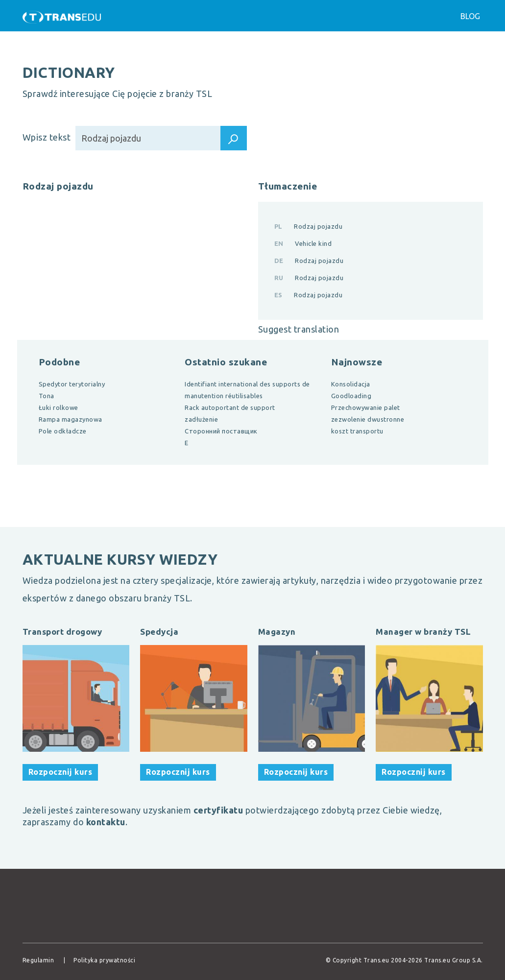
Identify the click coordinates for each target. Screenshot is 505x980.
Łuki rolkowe (59, 407)
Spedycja (159, 632)
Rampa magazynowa (71, 419)
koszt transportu (357, 431)
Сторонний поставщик (221, 431)
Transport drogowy (62, 632)
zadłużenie (201, 419)
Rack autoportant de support (230, 407)
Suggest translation (299, 329)
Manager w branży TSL (423, 632)
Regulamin (38, 960)
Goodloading (351, 396)
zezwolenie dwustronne (368, 419)
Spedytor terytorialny (72, 384)
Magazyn (277, 632)
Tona (47, 396)
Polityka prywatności (104, 960)
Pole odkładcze (63, 431)
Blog (470, 16)
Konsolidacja (351, 384)
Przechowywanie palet (366, 407)
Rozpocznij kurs (60, 772)
